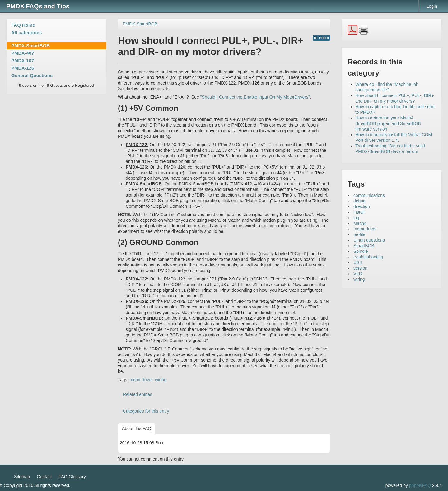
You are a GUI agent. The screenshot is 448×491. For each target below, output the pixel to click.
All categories (26, 32)
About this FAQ (137, 428)
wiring (161, 380)
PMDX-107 (23, 60)
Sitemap (22, 477)
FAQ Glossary (72, 477)
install (359, 212)
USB (358, 262)
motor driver (141, 380)
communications (369, 195)
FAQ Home (23, 25)
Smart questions (369, 240)
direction (362, 206)
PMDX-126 (23, 68)
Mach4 (360, 223)
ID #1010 (321, 38)
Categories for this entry (146, 411)
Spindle (361, 251)
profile (359, 234)
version (360, 268)
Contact (44, 477)
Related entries (138, 394)
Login (432, 6)
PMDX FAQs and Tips (38, 6)
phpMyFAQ (420, 485)
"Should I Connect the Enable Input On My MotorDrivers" (255, 97)
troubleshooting (368, 257)
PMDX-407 (23, 53)
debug (359, 201)
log (356, 218)
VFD (358, 274)
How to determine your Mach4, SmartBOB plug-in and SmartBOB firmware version (388, 123)
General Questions (32, 75)
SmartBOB (364, 246)
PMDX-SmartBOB (30, 46)
